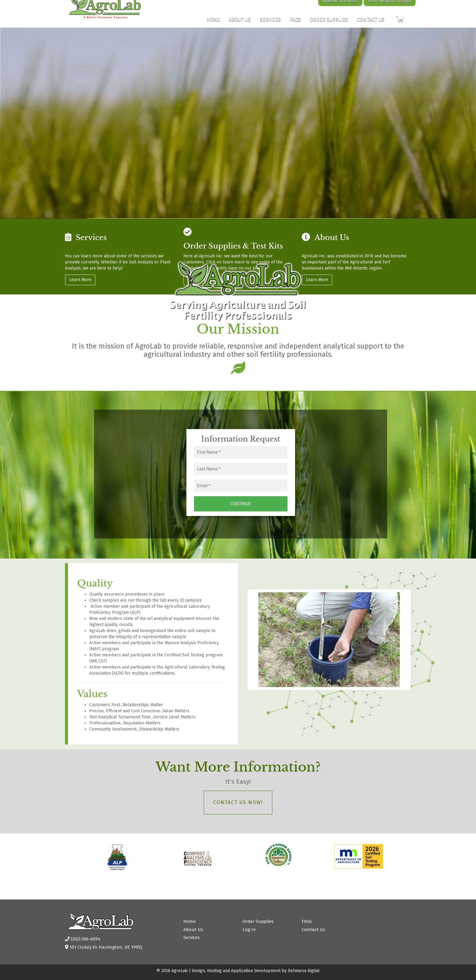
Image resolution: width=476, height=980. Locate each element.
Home (213, 26)
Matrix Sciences (340, 7)
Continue (241, 504)
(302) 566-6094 (83, 939)
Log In (249, 930)
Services (270, 26)
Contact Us (371, 26)
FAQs (295, 26)
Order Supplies (329, 26)
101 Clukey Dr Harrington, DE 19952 (104, 947)
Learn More (80, 280)
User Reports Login (390, 7)
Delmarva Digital (304, 971)
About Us (240, 26)
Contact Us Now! (238, 802)
